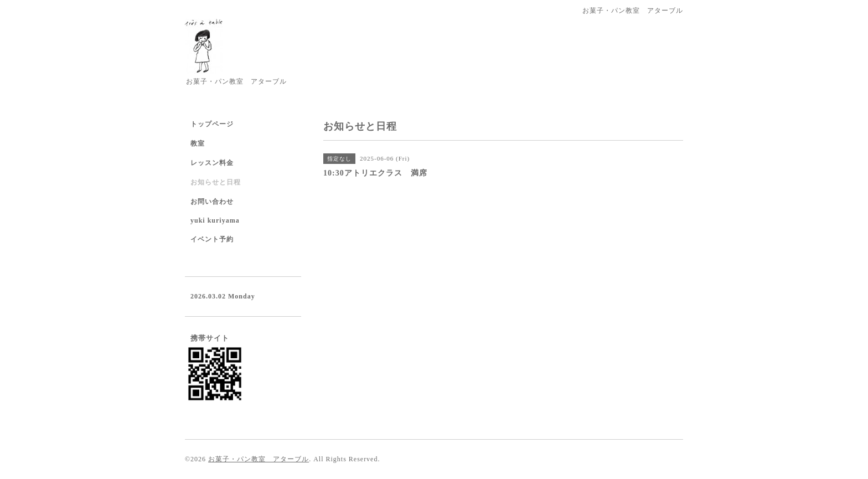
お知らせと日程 (216, 182)
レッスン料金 (212, 163)
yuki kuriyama (215, 220)
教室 (198, 143)
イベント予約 (212, 239)
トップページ (212, 124)
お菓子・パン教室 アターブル (259, 459)
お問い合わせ (212, 202)
